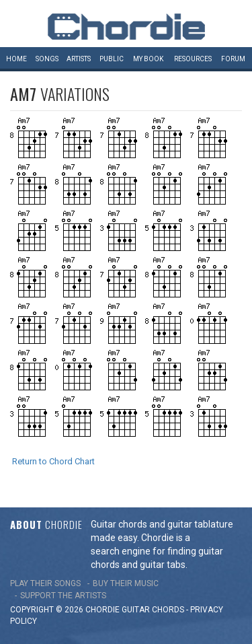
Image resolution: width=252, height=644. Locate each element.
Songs (47, 59)
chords (168, 610)
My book (148, 59)
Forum (233, 59)
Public (112, 59)
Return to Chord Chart (53, 461)
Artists (79, 59)
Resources (193, 59)
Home (16, 59)
